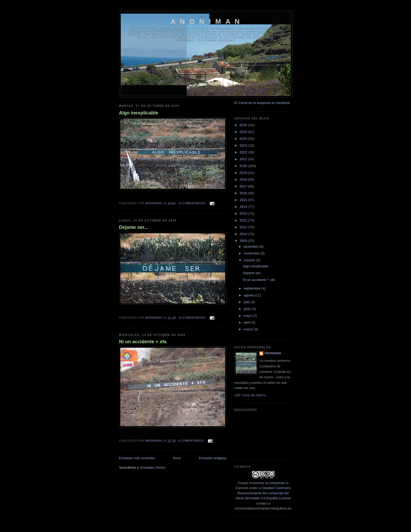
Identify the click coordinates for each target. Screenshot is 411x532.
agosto (249, 295)
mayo (248, 316)
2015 (244, 200)
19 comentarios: (193, 318)
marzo (249, 329)
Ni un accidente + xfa (143, 342)
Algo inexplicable (139, 113)
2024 (244, 139)
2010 (244, 234)
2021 (244, 159)
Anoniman (277, 483)
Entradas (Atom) (153, 467)
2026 (244, 125)
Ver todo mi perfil (250, 395)
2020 (244, 166)
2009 (244, 241)
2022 (244, 152)
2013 (244, 214)
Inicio (177, 458)
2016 (244, 193)
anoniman (273, 353)
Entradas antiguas (213, 458)
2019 (244, 173)
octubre (250, 260)
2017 (244, 186)
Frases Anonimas (251, 483)
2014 (244, 207)
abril (247, 322)
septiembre (253, 288)
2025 (244, 132)
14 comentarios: (193, 203)
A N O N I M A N (206, 21)
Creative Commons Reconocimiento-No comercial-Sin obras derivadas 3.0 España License (263, 493)
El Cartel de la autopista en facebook (262, 103)
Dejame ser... (134, 227)
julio (247, 302)
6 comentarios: (192, 441)
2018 (244, 179)
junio (248, 309)
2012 (244, 220)
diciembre (252, 246)
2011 (244, 227)
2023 (244, 145)
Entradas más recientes (137, 458)
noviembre (252, 253)
